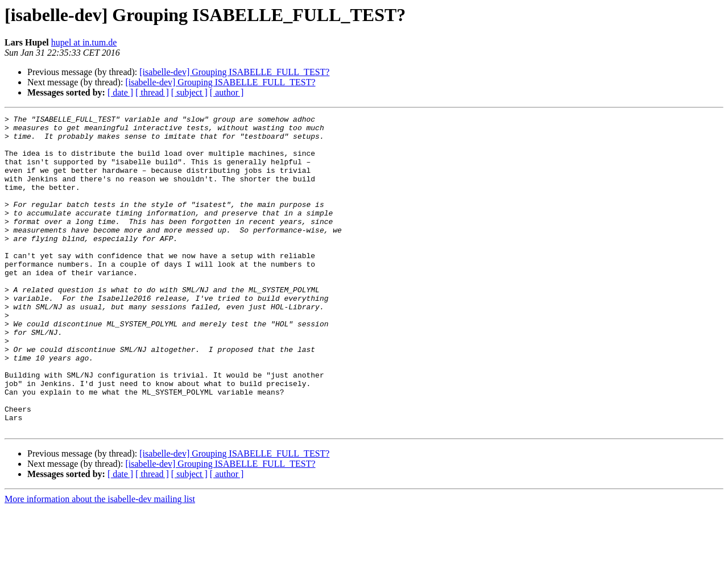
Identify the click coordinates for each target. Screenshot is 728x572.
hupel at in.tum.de (84, 42)
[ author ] (227, 92)
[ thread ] (152, 92)
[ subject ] (189, 92)
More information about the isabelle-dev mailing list (100, 562)
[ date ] (120, 92)
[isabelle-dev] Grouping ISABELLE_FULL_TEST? (234, 72)
